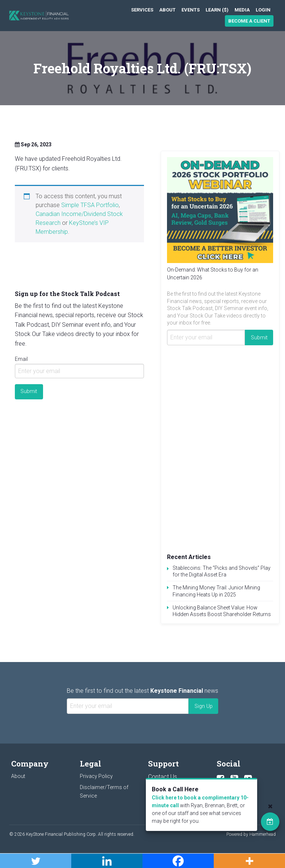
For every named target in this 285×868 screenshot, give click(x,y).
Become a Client (249, 21)
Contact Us (163, 777)
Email (21, 359)
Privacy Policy (96, 776)
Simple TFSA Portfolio (90, 205)
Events (191, 10)
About (167, 10)
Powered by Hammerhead (251, 834)
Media (242, 10)
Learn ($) (217, 10)
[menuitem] (142, 10)
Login (263, 10)
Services (142, 10)
